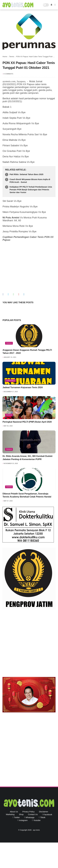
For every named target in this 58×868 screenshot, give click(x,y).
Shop (21, 814)
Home (5, 57)
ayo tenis (36, 830)
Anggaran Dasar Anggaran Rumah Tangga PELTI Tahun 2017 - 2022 (27, 352)
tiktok (43, 817)
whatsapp (30, 817)
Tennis (12, 57)
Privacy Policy (28, 812)
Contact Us (33, 814)
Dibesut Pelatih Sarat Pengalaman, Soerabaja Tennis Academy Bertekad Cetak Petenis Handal (27, 495)
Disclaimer (44, 812)
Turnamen (10, 381)
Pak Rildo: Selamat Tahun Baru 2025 (26, 174)
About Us (14, 812)
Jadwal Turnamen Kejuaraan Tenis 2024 (22, 387)
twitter (17, 817)
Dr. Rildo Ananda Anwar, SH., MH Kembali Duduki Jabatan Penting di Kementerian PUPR (27, 458)
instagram (23, 820)
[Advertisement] (29, 644)
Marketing (10, 814)
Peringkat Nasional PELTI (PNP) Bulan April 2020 (27, 422)
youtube (37, 820)
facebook (48, 814)
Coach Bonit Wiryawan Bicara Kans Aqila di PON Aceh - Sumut (30, 181)
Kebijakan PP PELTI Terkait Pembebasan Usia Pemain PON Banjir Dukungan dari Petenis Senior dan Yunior (31, 190)
